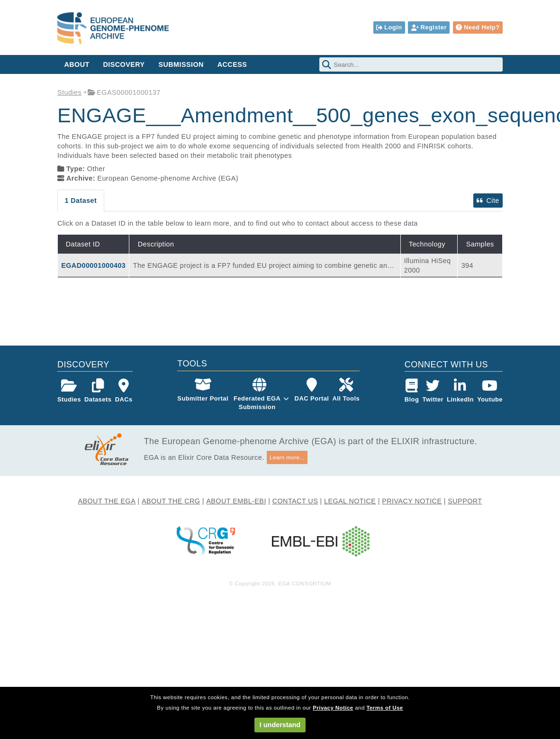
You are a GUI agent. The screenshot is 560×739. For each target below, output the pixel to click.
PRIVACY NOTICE (412, 501)
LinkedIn (460, 391)
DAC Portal (312, 390)
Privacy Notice (333, 708)
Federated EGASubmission (257, 403)
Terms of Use (384, 708)
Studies (69, 92)
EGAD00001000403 (93, 265)
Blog (412, 391)
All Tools (346, 390)
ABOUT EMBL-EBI (236, 501)
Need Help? (478, 27)
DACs (124, 391)
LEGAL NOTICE (350, 501)
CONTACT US (295, 501)
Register (429, 27)
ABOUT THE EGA (107, 501)
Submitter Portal (203, 390)
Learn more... (287, 457)
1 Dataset (81, 201)
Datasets (98, 391)
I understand (280, 725)
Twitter (433, 391)
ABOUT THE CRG (171, 501)
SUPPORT (465, 501)
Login (389, 27)
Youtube (490, 391)
